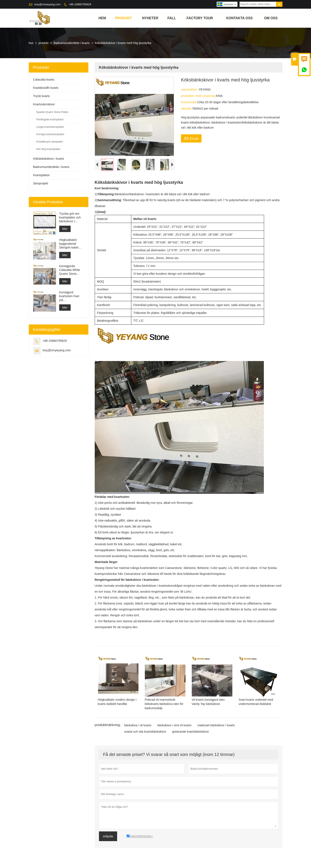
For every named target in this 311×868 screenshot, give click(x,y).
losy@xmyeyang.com (47, 4)
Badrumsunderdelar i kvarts (72, 43)
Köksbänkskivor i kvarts (49, 159)
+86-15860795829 (80, 4)
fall (172, 18)
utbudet (187, 108)
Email (191, 138)
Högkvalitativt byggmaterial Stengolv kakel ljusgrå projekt (69, 244)
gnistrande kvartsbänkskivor (190, 733)
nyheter (150, 18)
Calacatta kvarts (44, 80)
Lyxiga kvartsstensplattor (50, 127)
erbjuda (108, 837)
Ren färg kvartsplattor (49, 149)
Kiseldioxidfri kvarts (46, 88)
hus (31, 43)
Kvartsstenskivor (44, 104)
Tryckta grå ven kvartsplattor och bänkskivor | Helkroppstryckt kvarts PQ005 (70, 218)
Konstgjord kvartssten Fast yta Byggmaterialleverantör (72, 296)
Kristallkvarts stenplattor (50, 142)
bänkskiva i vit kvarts (138, 726)
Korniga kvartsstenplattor (50, 134)
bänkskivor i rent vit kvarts (174, 726)
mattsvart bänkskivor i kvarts (216, 726)
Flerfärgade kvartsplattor (50, 119)
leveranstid (189, 102)
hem (102, 18)
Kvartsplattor (42, 175)
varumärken (190, 89)
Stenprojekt (41, 183)
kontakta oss (239, 18)
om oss (271, 18)
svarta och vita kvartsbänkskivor (145, 733)
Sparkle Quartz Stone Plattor (53, 112)
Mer (65, 229)
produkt (123, 18)
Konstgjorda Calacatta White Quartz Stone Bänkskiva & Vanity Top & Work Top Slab (71, 270)
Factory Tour (200, 18)
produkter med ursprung (198, 96)
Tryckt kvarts (42, 96)
